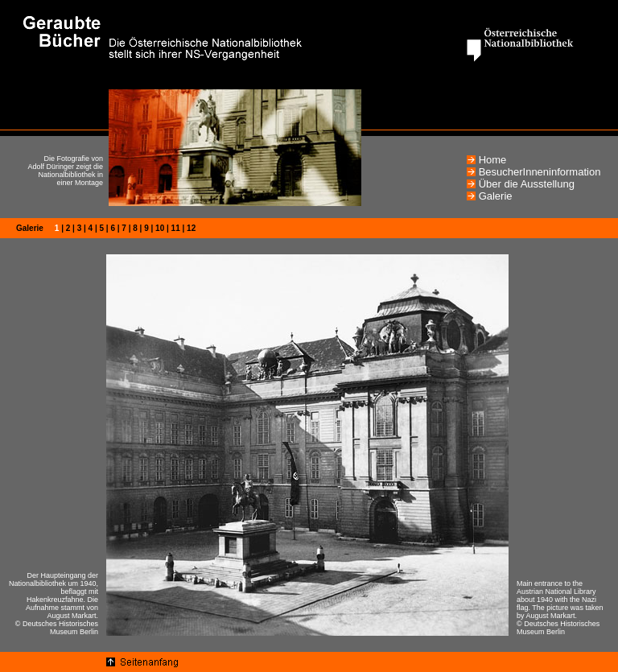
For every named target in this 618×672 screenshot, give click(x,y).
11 (176, 228)
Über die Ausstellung (527, 184)
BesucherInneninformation (540, 172)
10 (160, 228)
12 (191, 228)
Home (493, 160)
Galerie (496, 196)
